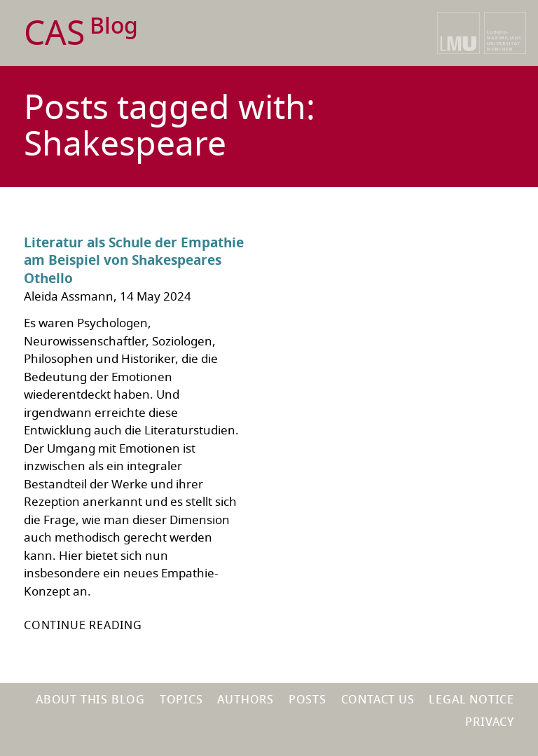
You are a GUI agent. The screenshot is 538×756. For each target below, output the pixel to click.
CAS (81, 34)
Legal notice (471, 700)
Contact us (378, 700)
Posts (308, 700)
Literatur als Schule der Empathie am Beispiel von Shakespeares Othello (134, 261)
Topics (181, 700)
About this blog (90, 700)
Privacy (490, 722)
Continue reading (83, 626)
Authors (246, 700)
